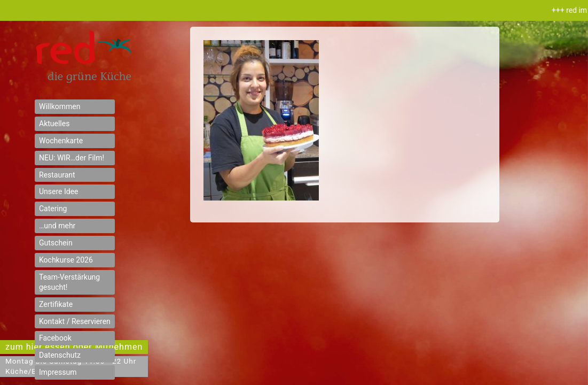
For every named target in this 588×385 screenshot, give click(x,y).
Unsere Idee (59, 191)
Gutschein (56, 243)
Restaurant (57, 175)
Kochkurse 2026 (66, 260)
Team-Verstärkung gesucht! (69, 282)
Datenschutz (60, 355)
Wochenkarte (61, 141)
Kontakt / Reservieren (75, 321)
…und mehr (57, 226)
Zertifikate (56, 304)
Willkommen (60, 106)
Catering (53, 209)
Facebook (55, 338)
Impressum (58, 372)
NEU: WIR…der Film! (72, 158)
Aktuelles (54, 124)
